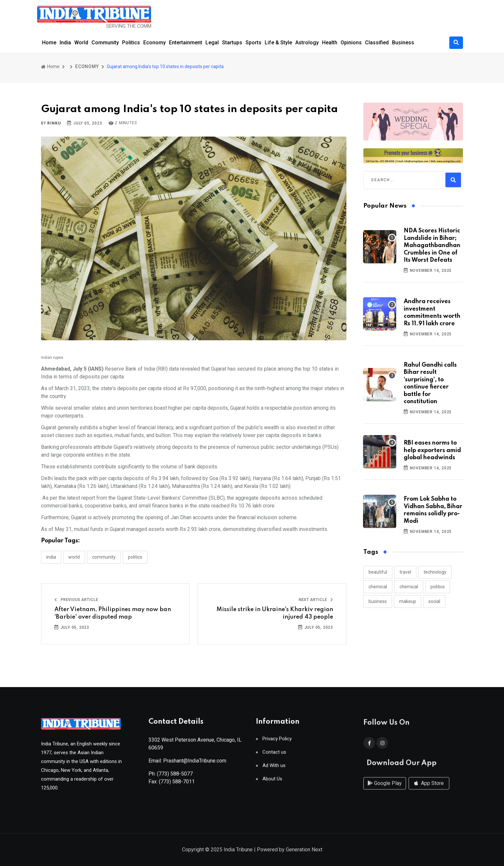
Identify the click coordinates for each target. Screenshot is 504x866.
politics (438, 587)
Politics (131, 43)
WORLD (74, 557)
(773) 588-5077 (175, 776)
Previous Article (76, 600)
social (434, 601)
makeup (408, 601)
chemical (378, 587)
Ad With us (274, 768)
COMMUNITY (104, 557)
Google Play (385, 789)
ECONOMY (87, 66)
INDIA (51, 557)
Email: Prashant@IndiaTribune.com (187, 763)
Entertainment (186, 43)
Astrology (307, 43)
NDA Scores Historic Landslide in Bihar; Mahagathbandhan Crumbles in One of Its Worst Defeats (432, 245)
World (81, 43)
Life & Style (278, 43)
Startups (232, 43)
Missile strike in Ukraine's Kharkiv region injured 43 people (275, 613)
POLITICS (135, 557)
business (378, 601)
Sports (253, 43)
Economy (154, 43)
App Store (429, 789)
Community (105, 43)
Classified (377, 43)
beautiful (378, 572)
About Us (272, 781)
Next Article (316, 600)
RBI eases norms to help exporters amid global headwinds (432, 450)
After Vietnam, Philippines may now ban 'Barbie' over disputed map (113, 613)
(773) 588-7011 (177, 784)
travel (405, 572)
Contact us (274, 755)
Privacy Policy (277, 741)
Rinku (54, 123)
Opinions (351, 43)
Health (330, 43)
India (65, 43)
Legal (212, 43)
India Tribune (238, 850)
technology (435, 572)
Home (49, 43)
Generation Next (304, 850)
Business (403, 43)
